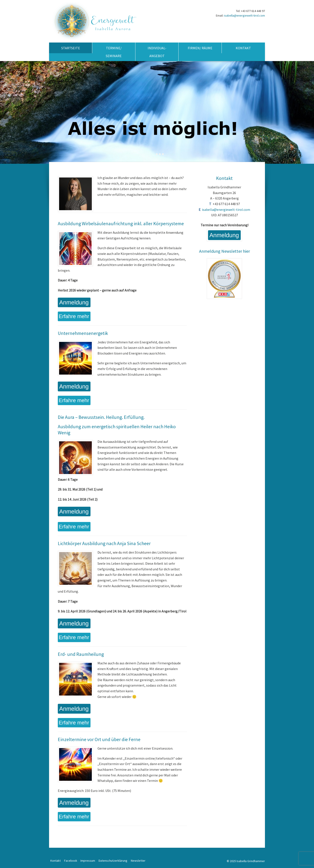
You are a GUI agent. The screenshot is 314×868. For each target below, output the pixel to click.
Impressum (88, 861)
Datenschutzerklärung (113, 861)
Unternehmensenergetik (83, 333)
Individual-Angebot (157, 52)
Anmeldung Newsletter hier (224, 251)
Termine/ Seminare (114, 52)
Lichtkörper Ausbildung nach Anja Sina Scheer (104, 543)
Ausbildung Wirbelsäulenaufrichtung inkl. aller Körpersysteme (121, 223)
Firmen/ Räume (200, 48)
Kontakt (243, 48)
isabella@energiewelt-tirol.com (244, 15)
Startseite (71, 48)
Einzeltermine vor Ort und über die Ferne (99, 739)
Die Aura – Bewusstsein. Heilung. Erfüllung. (101, 417)
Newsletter (138, 861)
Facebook (71, 861)
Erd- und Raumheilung (81, 654)
